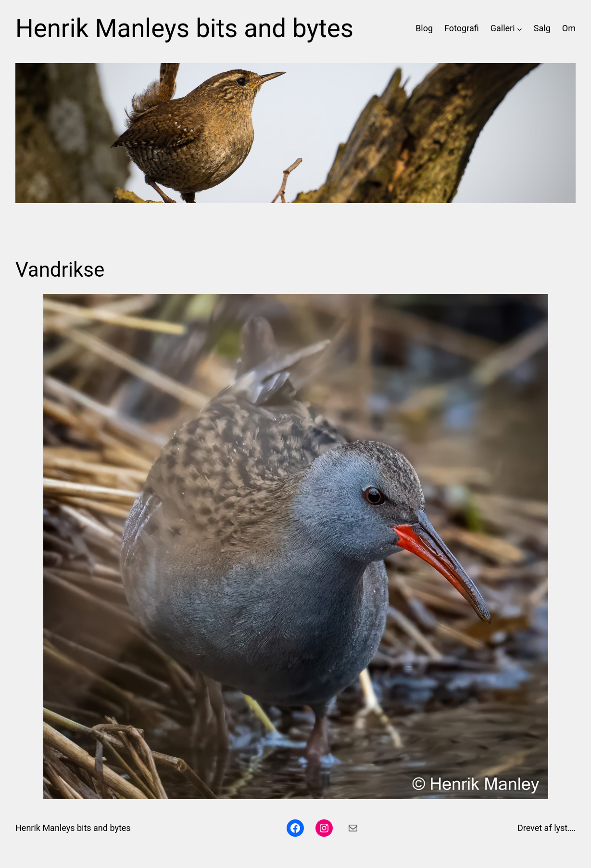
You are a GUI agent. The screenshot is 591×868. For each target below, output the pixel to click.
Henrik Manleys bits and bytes (184, 28)
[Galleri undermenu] (520, 29)
